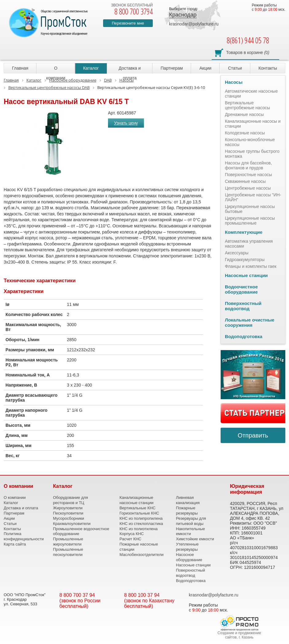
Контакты (268, 68)
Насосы (234, 82)
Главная (20, 68)
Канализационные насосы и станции (253, 124)
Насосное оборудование (189, 557)
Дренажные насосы (244, 114)
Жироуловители (68, 508)
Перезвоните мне (128, 23)
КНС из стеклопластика (141, 524)
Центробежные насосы (248, 188)
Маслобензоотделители (141, 555)
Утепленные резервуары (187, 547)
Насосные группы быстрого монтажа (252, 154)
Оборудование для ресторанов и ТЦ (71, 500)
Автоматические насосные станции (251, 94)
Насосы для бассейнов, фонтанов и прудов (249, 165)
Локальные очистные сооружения (250, 322)
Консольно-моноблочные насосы (250, 142)
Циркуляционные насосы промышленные (250, 221)
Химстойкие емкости (195, 539)
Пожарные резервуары (187, 511)
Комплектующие (244, 232)
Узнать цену (126, 123)
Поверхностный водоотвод (243, 306)
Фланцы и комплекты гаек (251, 266)
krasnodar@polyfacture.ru (194, 24)
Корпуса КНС (131, 534)
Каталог (91, 68)
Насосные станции (246, 275)
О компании (56, 70)
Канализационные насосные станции (136, 500)
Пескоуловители (68, 513)
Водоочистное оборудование (241, 289)
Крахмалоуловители (72, 524)
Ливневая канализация (188, 500)
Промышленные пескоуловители (68, 552)
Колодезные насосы (245, 133)
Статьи (235, 68)
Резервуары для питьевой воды (191, 521)
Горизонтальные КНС (139, 513)
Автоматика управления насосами (249, 244)
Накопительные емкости (190, 531)
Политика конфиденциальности (24, 536)
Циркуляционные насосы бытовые (250, 209)
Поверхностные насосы (248, 175)
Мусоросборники (69, 518)
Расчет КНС (130, 539)
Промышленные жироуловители (68, 542)
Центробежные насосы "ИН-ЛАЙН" (253, 197)
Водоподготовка (244, 336)
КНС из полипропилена (141, 518)
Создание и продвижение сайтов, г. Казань (239, 635)
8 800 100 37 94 (142, 595)
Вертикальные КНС (137, 508)
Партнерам (172, 68)
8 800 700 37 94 (77, 595)
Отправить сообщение (253, 438)
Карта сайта (15, 544)
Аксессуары (237, 253)
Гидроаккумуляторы (245, 260)
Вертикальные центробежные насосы (247, 105)
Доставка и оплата (130, 70)
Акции (205, 68)
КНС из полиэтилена (138, 529)
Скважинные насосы (245, 181)
